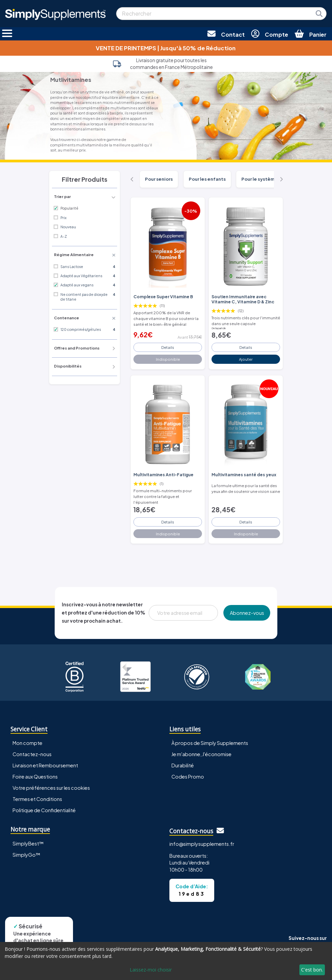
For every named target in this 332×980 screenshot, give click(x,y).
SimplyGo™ (26, 855)
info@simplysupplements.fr (202, 844)
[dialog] (166, 961)
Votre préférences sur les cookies (51, 788)
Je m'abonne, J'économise (201, 754)
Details (168, 347)
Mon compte (27, 743)
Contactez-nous (32, 754)
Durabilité (183, 765)
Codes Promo (188, 777)
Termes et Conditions (37, 799)
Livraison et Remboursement (45, 765)
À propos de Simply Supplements (210, 743)
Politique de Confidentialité (44, 810)
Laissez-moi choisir (151, 970)
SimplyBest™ (28, 843)
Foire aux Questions (35, 777)
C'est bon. (312, 970)
